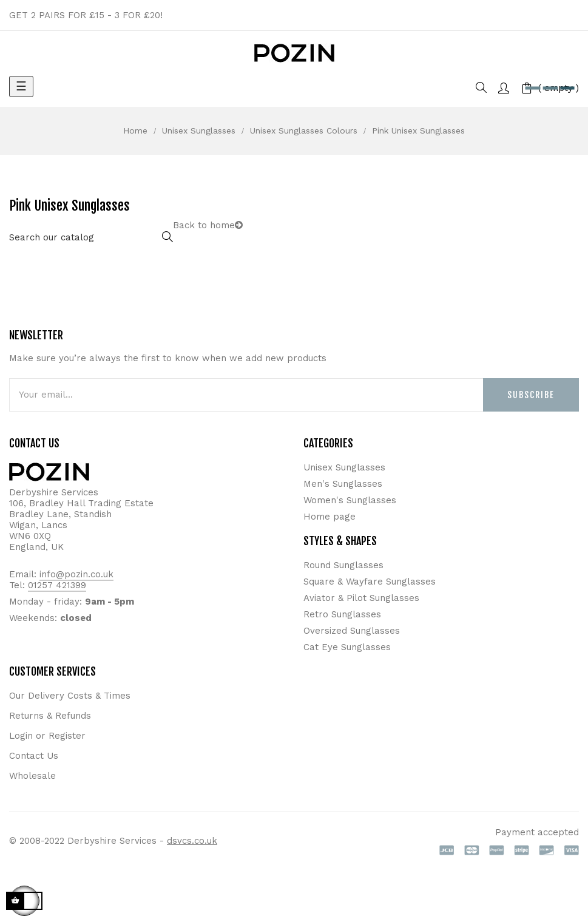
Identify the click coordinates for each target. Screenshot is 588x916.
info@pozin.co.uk (76, 574)
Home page (329, 517)
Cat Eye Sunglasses (347, 647)
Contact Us (34, 756)
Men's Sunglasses (343, 484)
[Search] (91, 238)
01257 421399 (57, 585)
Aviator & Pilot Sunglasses (361, 598)
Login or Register (47, 736)
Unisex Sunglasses (344, 467)
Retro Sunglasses (342, 614)
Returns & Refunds (50, 716)
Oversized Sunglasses (352, 631)
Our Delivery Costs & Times (70, 696)
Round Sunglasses (343, 565)
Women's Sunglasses (350, 500)
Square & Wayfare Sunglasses (370, 582)
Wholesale (32, 776)
